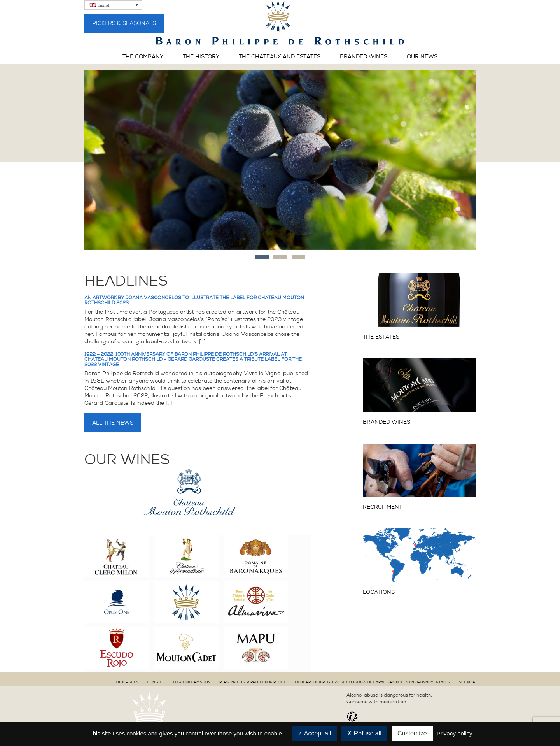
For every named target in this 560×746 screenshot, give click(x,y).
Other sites (127, 682)
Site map (467, 682)
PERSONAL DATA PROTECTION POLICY (253, 682)
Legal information (192, 682)
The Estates (381, 337)
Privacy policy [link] (455, 733)
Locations (379, 592)
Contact (156, 682)
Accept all (314, 733)
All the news (113, 423)
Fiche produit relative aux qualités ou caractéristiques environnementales (372, 682)
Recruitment (382, 507)
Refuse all (364, 733)
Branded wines (387, 422)
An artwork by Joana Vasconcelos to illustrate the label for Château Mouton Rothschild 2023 (194, 300)
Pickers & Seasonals (124, 23)
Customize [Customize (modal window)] (412, 733)
